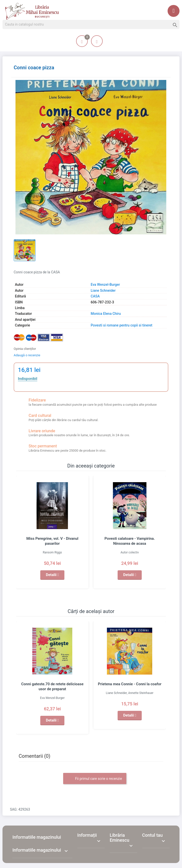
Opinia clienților (25, 349)
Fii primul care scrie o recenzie (95, 779)
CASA (95, 296)
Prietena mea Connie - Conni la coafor (130, 684)
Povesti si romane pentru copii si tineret (122, 325)
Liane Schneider (103, 290)
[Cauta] (91, 25)
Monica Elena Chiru (106, 314)
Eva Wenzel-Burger (105, 285)
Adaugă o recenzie (27, 355)
